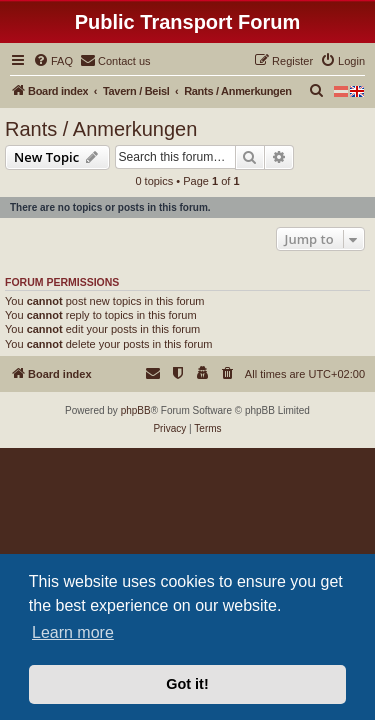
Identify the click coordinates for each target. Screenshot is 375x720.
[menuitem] (53, 61)
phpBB (136, 410)
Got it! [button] (187, 684)
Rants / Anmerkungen (101, 129)
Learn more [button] (73, 632)
